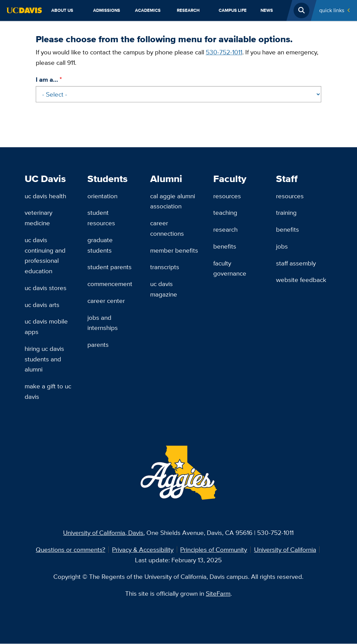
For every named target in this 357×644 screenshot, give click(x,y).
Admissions (107, 10)
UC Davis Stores (46, 288)
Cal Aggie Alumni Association (173, 201)
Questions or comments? (71, 549)
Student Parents (109, 267)
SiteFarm (218, 593)
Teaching (225, 212)
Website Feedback (301, 280)
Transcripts (165, 267)
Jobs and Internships (103, 323)
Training (286, 212)
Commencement (110, 284)
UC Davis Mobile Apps (46, 326)
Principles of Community (214, 549)
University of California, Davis (103, 533)
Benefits (225, 246)
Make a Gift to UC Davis (48, 391)
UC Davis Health (45, 196)
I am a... (47, 79)
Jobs (282, 246)
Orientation (102, 196)
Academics (148, 10)
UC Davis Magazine (164, 289)
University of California (285, 549)
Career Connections (167, 228)
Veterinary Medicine (38, 218)
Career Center (106, 301)
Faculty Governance (230, 268)
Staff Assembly (296, 263)
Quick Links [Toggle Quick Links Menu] (332, 10)
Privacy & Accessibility (143, 549)
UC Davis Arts (42, 305)
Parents (98, 344)
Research (188, 10)
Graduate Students (100, 245)
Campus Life (233, 10)
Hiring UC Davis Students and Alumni (44, 359)
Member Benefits (174, 250)
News (267, 10)
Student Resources (101, 218)
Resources (227, 196)
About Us (62, 10)
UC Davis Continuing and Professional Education (45, 255)
